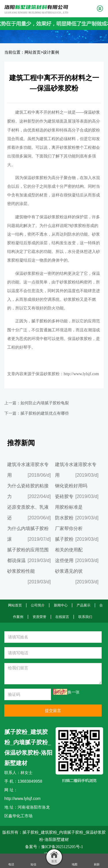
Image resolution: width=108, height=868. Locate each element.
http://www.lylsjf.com (81, 374)
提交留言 (53, 711)
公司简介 (38, 605)
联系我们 (85, 617)
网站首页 (33, 52)
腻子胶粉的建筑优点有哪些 (45, 413)
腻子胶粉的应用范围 (28, 550)
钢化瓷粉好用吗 (71, 486)
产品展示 (84, 605)
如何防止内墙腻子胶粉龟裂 (45, 403)
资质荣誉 (39, 617)
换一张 (73, 692)
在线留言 (62, 617)
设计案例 (51, 52)
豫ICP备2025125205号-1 (62, 847)
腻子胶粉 (39, 321)
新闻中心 (61, 605)
